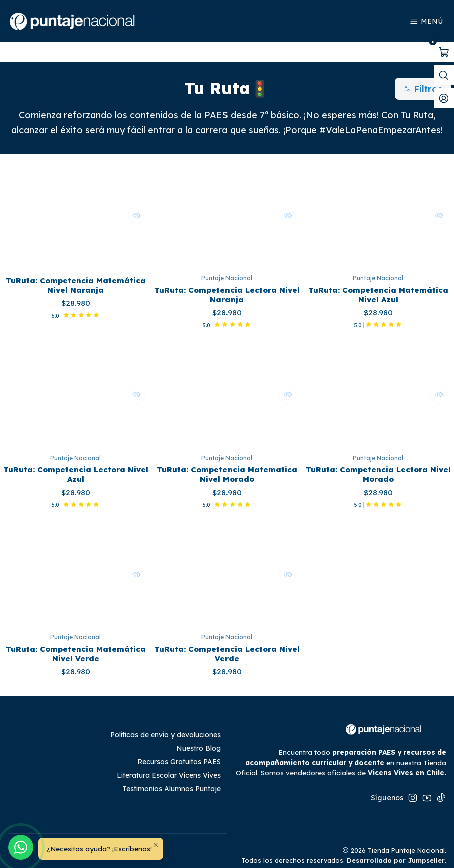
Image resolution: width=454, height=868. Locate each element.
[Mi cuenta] (444, 98)
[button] (424, 69)
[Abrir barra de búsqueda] (444, 75)
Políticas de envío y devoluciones (166, 725)
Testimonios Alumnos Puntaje (172, 779)
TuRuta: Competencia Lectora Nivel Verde (227, 643)
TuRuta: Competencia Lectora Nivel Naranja (227, 277)
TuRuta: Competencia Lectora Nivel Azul (75, 460)
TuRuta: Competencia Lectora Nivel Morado (378, 460)
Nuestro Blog (199, 739)
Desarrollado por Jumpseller (396, 851)
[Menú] (427, 21)
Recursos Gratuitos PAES (179, 752)
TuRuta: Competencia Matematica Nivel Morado (227, 460)
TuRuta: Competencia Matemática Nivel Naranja (75, 268)
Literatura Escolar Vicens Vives (169, 766)
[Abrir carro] (444, 52)
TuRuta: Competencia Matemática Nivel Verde (75, 643)
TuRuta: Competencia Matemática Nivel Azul (378, 277)
